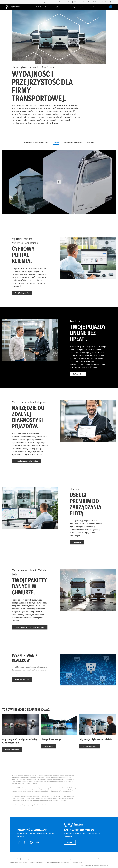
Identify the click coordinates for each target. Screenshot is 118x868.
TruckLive (56, 143)
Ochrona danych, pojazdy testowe (18, 862)
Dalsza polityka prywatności (37, 862)
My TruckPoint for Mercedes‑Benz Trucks (36, 143)
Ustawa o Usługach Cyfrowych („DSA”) (64, 859)
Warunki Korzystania (77, 862)
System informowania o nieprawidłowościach (58, 862)
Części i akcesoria (84, 7)
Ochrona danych (26, 859)
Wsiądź (70, 842)
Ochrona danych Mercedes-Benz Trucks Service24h (89, 859)
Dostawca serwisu (14, 859)
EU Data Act (49, 859)
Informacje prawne (38, 859)
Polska (112, 2)
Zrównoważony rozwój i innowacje (54, 7)
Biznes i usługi (71, 7)
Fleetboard (91, 143)
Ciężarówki (37, 7)
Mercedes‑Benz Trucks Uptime (73, 143)
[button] (59, 182)
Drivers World (96, 7)
